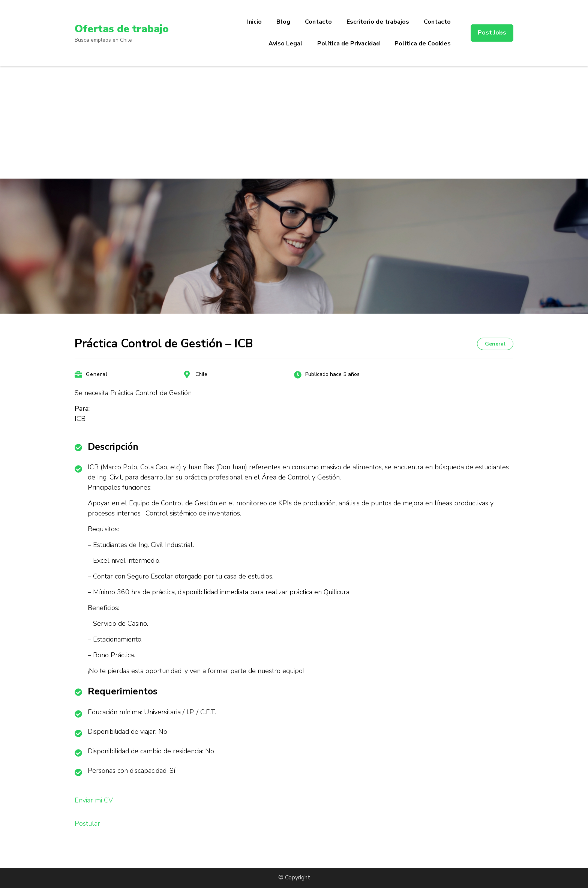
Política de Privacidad (349, 44)
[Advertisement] (294, 122)
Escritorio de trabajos (378, 22)
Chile (201, 374)
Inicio (254, 22)
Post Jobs (492, 33)
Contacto (318, 22)
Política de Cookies (423, 44)
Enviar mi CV (94, 800)
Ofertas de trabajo (122, 29)
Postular (87, 823)
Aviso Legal (286, 44)
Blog (283, 22)
